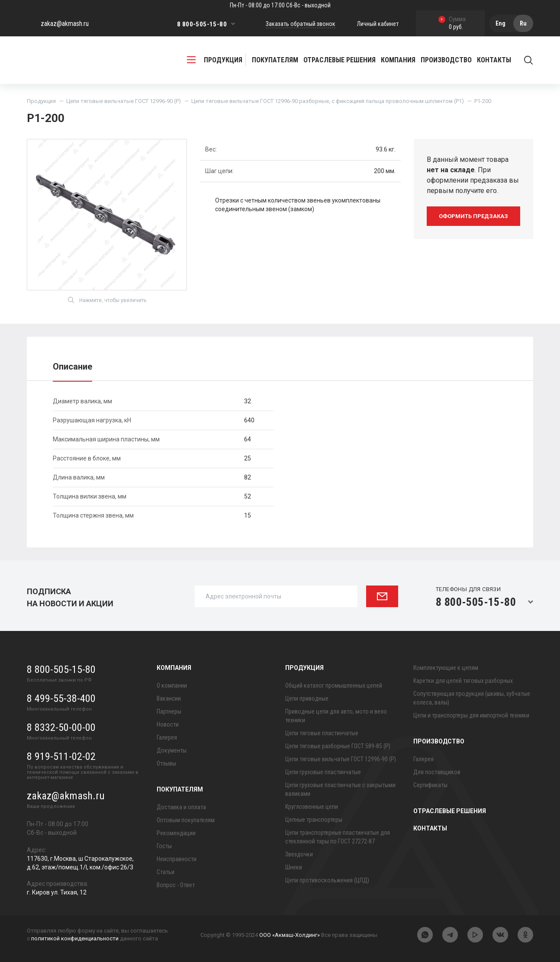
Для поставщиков (437, 772)
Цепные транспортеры (314, 820)
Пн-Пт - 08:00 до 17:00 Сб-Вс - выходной (280, 5)
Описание (72, 367)
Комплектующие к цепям (446, 668)
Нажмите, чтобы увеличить (107, 300)
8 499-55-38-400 (61, 698)
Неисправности (177, 859)
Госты (164, 846)
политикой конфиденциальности (75, 938)
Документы (172, 750)
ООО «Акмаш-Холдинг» (290, 935)
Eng (500, 23)
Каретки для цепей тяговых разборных (463, 681)
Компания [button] (398, 60)
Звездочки (299, 854)
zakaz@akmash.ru (65, 24)
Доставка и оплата (181, 807)
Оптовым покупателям (186, 820)
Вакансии (169, 698)
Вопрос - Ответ (176, 885)
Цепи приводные (307, 698)
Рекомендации (176, 833)
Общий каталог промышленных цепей (334, 685)
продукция (215, 60)
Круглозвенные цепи (312, 807)
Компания (174, 668)
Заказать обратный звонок (301, 24)
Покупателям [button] (275, 60)
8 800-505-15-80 (202, 24)
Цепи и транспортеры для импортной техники (471, 715)
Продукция (41, 101)
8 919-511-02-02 (61, 756)
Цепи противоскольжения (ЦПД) (327, 880)
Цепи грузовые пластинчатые (323, 772)
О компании (172, 685)
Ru (523, 23)
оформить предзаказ (473, 216)
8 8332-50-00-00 (61, 727)
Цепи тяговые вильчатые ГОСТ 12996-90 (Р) (124, 101)
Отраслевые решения (340, 60)
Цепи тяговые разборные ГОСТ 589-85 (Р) (338, 746)
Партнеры (169, 711)
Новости (168, 724)
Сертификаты (430, 785)
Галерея (167, 737)
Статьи (166, 872)
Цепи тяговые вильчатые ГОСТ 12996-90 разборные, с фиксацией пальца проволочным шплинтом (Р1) (328, 101)
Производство (439, 741)
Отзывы (166, 763)
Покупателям (180, 789)
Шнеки (294, 867)
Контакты (494, 60)
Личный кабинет (378, 24)
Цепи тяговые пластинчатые (322, 733)
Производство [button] (446, 60)
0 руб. (452, 24)
